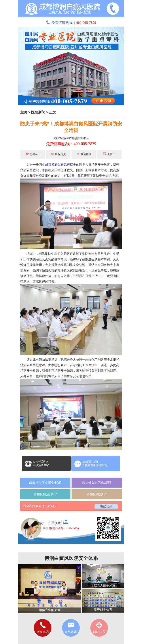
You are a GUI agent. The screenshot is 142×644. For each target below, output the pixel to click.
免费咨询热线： (71, 23)
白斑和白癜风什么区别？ (40, 506)
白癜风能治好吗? (45, 494)
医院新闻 (38, 112)
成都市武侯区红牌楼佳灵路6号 (71, 138)
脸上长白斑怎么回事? (97, 483)
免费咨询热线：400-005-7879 (71, 144)
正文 (53, 112)
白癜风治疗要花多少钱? (45, 483)
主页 (24, 112)
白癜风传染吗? (97, 494)
